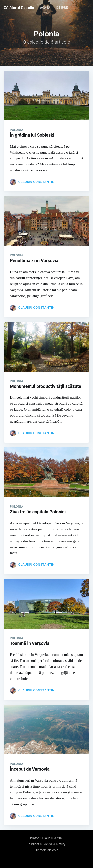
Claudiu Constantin (36, 182)
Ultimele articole (46, 850)
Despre (62, 8)
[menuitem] (45, 8)
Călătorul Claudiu (19, 8)
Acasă (45, 8)
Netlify (61, 844)
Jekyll (48, 844)
